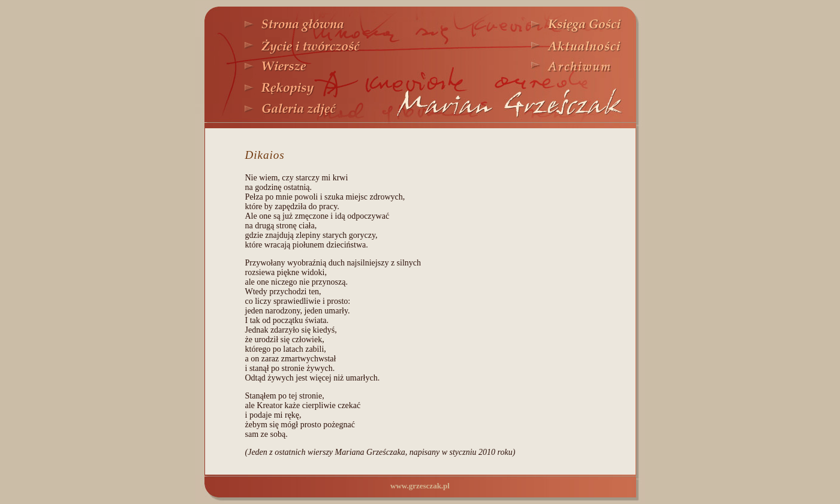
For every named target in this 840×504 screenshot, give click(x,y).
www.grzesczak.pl (420, 486)
